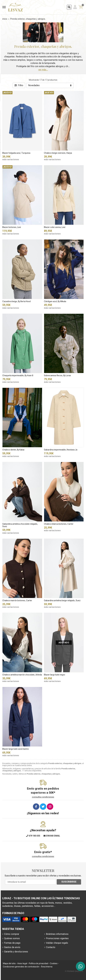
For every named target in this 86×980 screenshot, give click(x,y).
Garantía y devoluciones (16, 952)
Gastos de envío (12, 947)
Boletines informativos (57, 934)
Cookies (54, 963)
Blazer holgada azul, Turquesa (16, 153)
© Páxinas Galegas (74, 971)
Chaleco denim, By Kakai (13, 450)
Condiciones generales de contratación (21, 967)
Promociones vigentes (57, 938)
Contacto (51, 947)
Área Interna (47, 967)
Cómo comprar (12, 934)
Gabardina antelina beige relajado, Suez (62, 600)
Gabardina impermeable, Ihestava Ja (61, 450)
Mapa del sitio (9, 963)
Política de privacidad (39, 963)
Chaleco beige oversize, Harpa (58, 153)
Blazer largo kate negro (55, 675)
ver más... (43, 70)
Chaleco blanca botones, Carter (59, 524)
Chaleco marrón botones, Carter (17, 600)
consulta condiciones (43, 797)
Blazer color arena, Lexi (55, 227)
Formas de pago (12, 943)
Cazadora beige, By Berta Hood (16, 301)
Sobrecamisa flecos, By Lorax (57, 375)
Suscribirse (69, 882)
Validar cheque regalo (57, 943)
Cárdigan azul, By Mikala (55, 301)
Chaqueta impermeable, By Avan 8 (18, 375)
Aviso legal (22, 963)
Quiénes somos (12, 938)
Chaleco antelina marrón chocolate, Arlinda (22, 675)
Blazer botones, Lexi (12, 227)
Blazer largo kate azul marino (16, 749)
